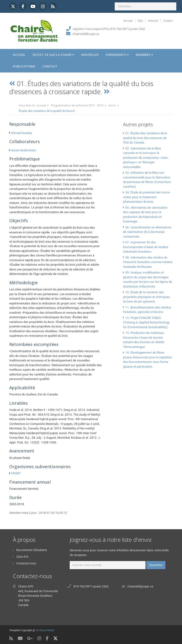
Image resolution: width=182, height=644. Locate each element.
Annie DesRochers (24, 150)
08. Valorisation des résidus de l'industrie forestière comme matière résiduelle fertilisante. (148, 262)
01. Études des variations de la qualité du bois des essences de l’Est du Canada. (145, 138)
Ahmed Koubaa (22, 133)
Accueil (128, 21)
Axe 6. (112, 106)
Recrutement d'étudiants (30, 550)
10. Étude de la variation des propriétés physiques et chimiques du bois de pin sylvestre (146, 297)
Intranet (153, 21)
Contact (168, 21)
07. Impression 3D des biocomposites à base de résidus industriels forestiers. (146, 247)
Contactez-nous (24, 563)
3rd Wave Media (45, 630)
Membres (144, 55)
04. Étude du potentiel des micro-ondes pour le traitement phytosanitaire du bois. (147, 197)
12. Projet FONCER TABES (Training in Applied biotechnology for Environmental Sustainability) (146, 322)
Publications (24, 66)
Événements (117, 55)
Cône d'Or (21, 557)
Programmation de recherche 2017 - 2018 (77, 106)
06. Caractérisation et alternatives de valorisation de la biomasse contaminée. (147, 232)
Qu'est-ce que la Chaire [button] (53, 55)
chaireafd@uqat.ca (86, 34)
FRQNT (16, 473)
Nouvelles (90, 55)
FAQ (140, 21)
